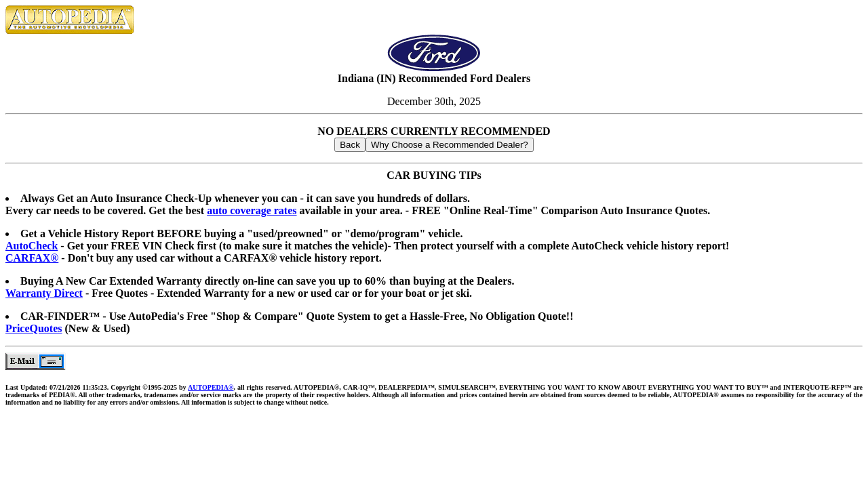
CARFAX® (32, 258)
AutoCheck (32, 246)
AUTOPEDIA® (211, 387)
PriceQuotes (34, 328)
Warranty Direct (44, 293)
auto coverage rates (252, 210)
